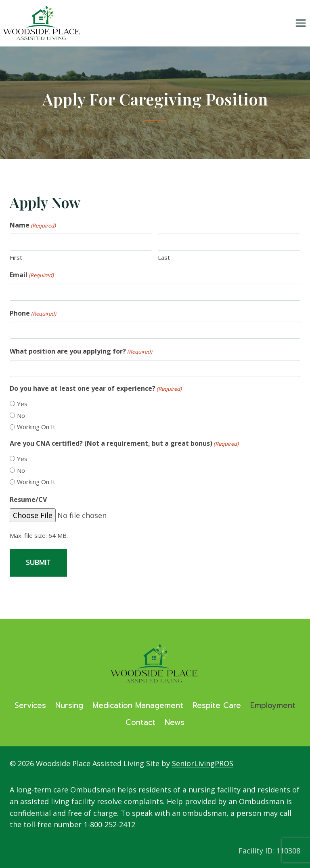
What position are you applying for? (81, 351)
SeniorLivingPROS (203, 763)
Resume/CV (28, 499)
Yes (22, 404)
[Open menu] (301, 23)
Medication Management (138, 705)
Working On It (36, 427)
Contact (140, 722)
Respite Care (217, 705)
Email (32, 275)
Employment (273, 705)
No (21, 415)
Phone (33, 313)
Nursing (69, 705)
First (16, 257)
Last (164, 257)
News (175, 722)
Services (30, 705)
